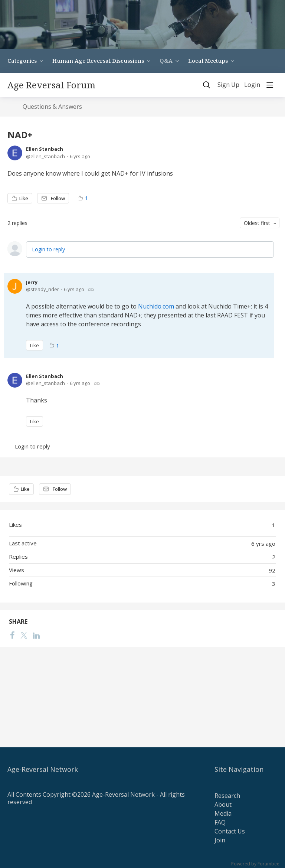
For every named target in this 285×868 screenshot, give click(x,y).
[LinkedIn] (36, 635)
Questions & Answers (52, 107)
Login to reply (48, 249)
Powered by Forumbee (255, 864)
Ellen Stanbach (45, 149)
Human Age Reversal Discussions (98, 61)
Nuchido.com (156, 306)
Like (24, 198)
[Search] (207, 85)
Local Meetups (208, 61)
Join (220, 840)
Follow (58, 198)
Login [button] (252, 85)
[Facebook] (12, 635)
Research (227, 796)
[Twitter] (24, 635)
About (223, 805)
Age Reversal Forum (51, 85)
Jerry (32, 282)
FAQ (220, 822)
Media (223, 813)
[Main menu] (270, 85)
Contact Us (230, 831)
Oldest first (257, 223)
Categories (22, 61)
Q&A (166, 61)
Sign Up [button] (228, 85)
